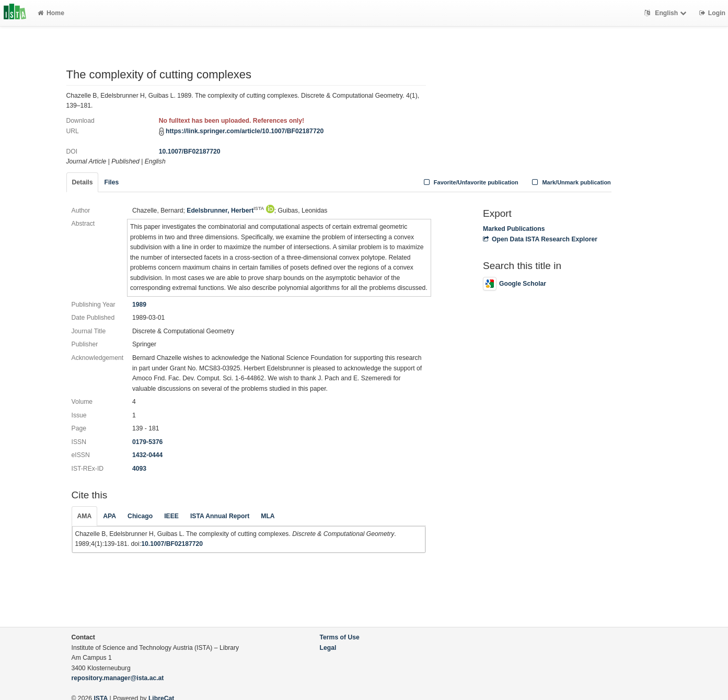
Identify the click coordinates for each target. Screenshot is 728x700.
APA (109, 516)
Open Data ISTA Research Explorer (540, 239)
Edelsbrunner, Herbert (225, 211)
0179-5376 (147, 442)
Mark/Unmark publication (570, 182)
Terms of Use (340, 637)
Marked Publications (514, 229)
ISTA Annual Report (220, 516)
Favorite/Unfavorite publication (470, 182)
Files (111, 182)
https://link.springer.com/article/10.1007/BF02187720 (245, 131)
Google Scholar (515, 284)
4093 (139, 469)
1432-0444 (147, 455)
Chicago (140, 516)
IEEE (171, 516)
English (667, 13)
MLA (268, 516)
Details (83, 182)
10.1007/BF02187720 (190, 151)
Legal (328, 648)
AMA (85, 516)
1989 (139, 305)
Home (51, 13)
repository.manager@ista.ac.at (118, 678)
